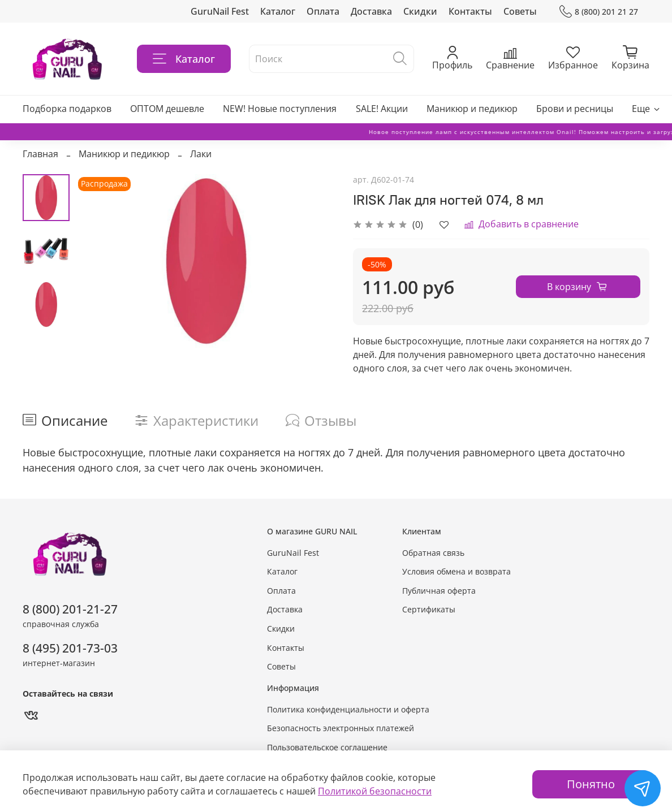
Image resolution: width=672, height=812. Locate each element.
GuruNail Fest (220, 11)
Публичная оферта (439, 591)
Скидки (420, 11)
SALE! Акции (382, 109)
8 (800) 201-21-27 (70, 609)
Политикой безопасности (375, 791)
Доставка (371, 11)
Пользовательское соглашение (327, 747)
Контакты (470, 11)
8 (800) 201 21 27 (599, 12)
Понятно (591, 784)
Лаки (201, 154)
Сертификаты (429, 609)
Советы (520, 11)
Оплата (323, 11)
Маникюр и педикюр (472, 109)
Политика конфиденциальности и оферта (348, 709)
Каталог (278, 11)
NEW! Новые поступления (280, 109)
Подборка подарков (67, 109)
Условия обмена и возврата (456, 571)
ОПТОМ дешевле (167, 109)
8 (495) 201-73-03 (70, 648)
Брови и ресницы (575, 109)
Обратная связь (433, 553)
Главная (40, 154)
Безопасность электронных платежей (341, 728)
